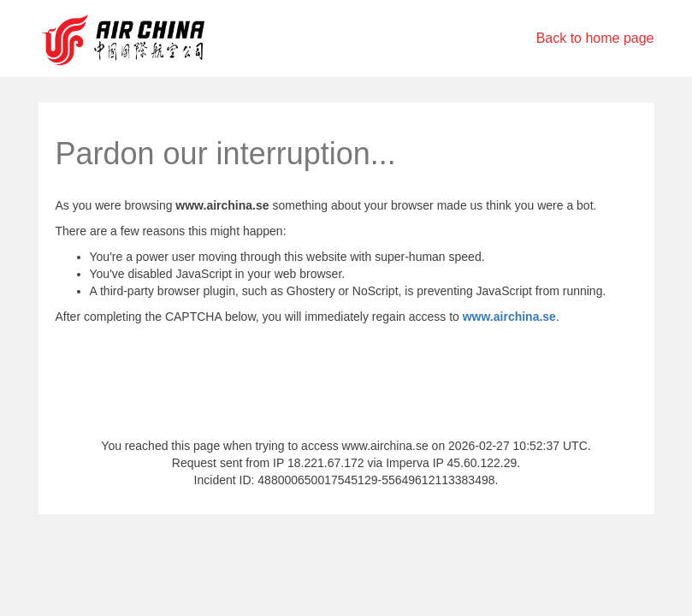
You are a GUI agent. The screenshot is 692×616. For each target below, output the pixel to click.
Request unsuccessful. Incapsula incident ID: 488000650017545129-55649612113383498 (346, 308)
